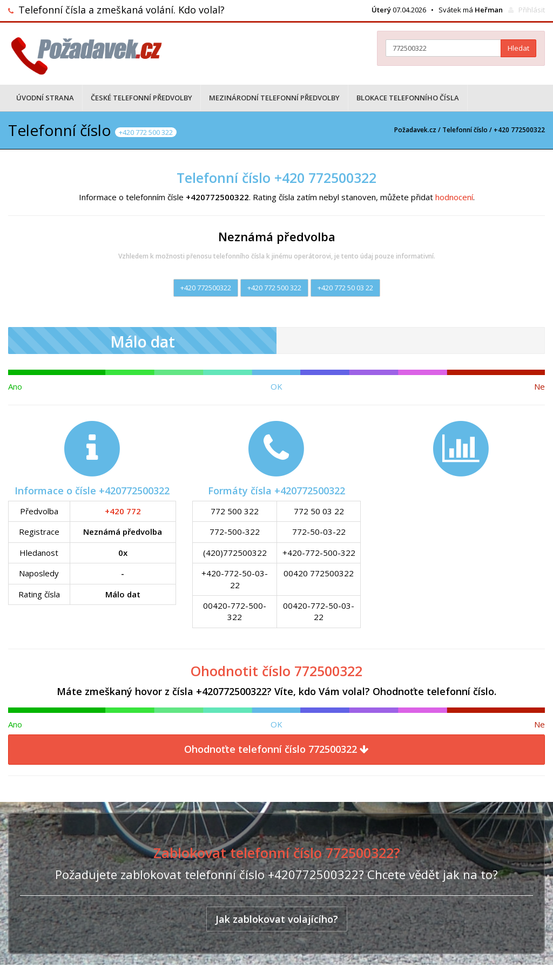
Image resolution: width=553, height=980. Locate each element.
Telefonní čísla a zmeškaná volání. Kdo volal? (122, 10)
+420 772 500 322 (274, 288)
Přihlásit (532, 10)
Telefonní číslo (465, 130)
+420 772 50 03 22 (345, 288)
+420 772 (123, 511)
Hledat (518, 48)
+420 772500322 (206, 288)
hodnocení (454, 197)
